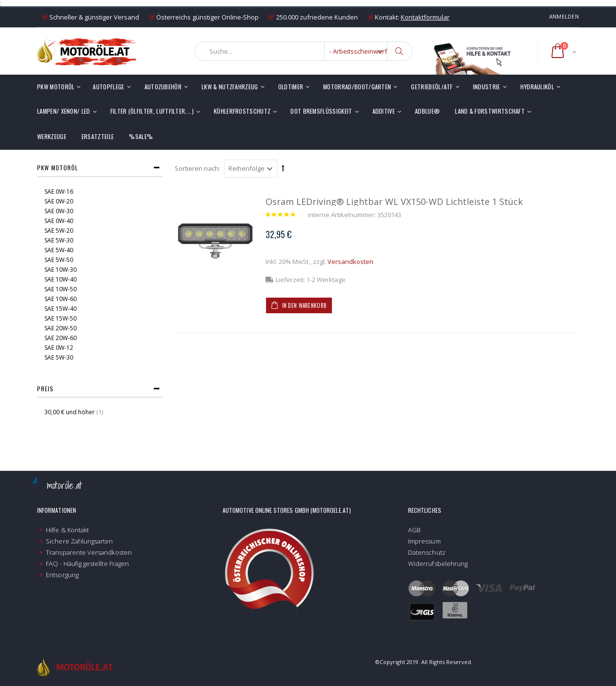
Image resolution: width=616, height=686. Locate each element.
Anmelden (564, 16)
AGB (414, 530)
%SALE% (141, 136)
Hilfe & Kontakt (67, 530)
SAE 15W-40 (61, 309)
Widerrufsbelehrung (438, 564)
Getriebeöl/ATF (432, 87)
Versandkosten (350, 262)
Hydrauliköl (537, 87)
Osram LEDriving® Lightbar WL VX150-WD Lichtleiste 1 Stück (394, 202)
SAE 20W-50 (61, 328)
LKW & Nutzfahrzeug (230, 87)
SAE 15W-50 (61, 318)
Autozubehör (163, 87)
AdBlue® (427, 111)
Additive (384, 111)
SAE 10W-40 (61, 279)
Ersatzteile (98, 136)
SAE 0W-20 (59, 201)
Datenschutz (427, 552)
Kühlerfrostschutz (242, 111)
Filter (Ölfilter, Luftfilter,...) (152, 111)
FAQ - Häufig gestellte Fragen (87, 564)
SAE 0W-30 (59, 211)
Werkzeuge (52, 136)
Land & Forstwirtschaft (490, 111)
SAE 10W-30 (61, 270)
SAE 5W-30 (59, 240)
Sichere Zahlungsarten (79, 541)
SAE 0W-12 (59, 348)
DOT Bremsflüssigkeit (321, 111)
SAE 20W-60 (61, 338)
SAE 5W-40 (59, 250)
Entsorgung (62, 575)
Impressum (424, 541)
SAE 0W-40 (59, 221)
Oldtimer (291, 87)
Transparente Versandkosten (89, 552)
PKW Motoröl (56, 87)
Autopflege (108, 87)
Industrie (487, 87)
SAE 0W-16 (59, 192)
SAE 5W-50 (59, 260)
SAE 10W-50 (61, 289)
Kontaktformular (425, 17)
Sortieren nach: (197, 168)
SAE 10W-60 (61, 299)
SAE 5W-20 (59, 231)
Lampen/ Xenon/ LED (64, 111)
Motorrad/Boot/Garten (357, 87)
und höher (70, 412)
